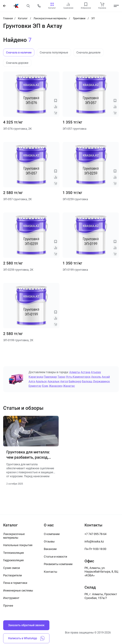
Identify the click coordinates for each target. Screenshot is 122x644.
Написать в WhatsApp (26, 638)
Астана (85, 372)
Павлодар (50, 377)
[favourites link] (86, 4)
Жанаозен (56, 386)
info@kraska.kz (94, 541)
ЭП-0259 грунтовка (75, 199)
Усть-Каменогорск (78, 377)
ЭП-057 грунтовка (75, 129)
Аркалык (54, 381)
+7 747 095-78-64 (95, 534)
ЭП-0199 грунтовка (75, 270)
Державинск (101, 381)
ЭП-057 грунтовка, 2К (17, 199)
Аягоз (64, 381)
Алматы (75, 372)
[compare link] (68, 4)
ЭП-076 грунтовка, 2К (17, 129)
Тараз (61, 377)
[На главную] (16, 6)
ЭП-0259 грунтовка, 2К (18, 270)
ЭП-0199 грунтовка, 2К (18, 340)
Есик (45, 386)
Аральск (41, 381)
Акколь (96, 377)
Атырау (96, 372)
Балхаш (87, 381)
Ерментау (35, 386)
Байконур (75, 381)
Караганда (36, 377)
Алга (32, 381)
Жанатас (69, 386)
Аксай (106, 377)
